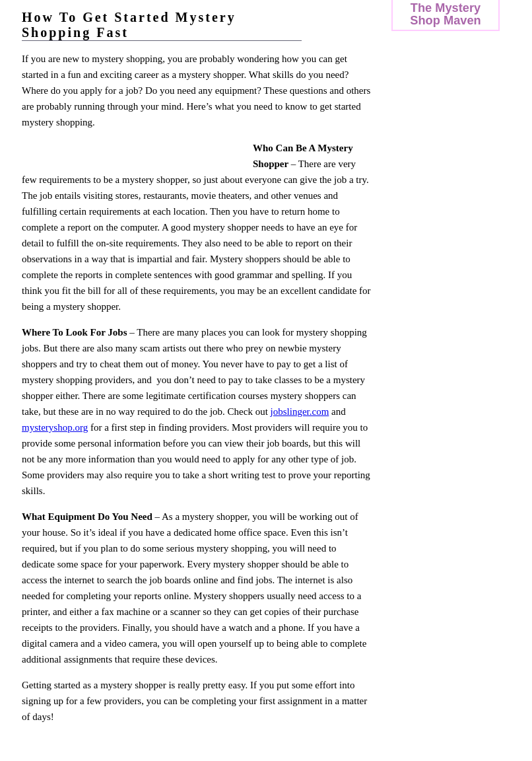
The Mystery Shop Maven (445, 14)
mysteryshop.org (55, 427)
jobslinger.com (300, 412)
